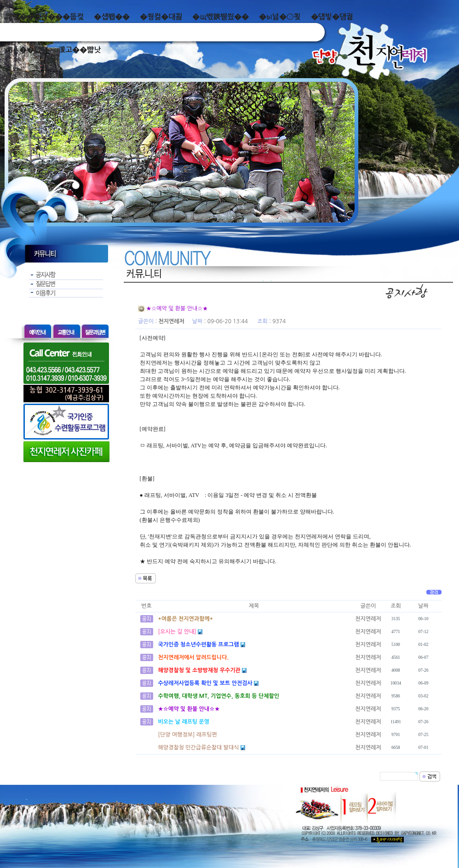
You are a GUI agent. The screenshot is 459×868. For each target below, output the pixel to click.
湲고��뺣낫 (79, 50)
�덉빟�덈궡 (332, 17)
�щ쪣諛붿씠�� (221, 17)
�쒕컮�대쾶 (161, 17)
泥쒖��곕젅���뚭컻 (44, 17)
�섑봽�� (112, 17)
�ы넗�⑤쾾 (280, 17)
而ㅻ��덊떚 (26, 50)
